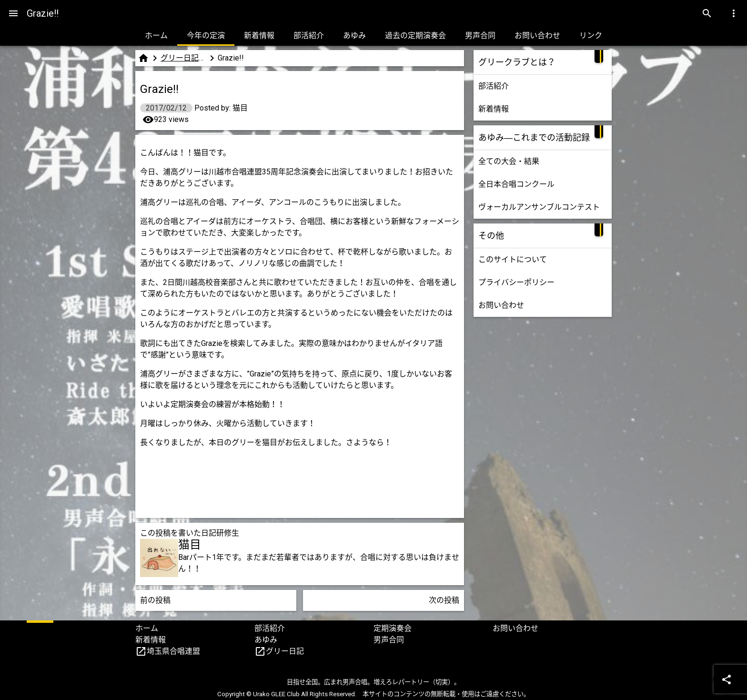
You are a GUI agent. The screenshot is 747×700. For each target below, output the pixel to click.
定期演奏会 (393, 628)
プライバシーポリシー (516, 282)
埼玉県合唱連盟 (173, 651)
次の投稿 (444, 600)
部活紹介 (309, 36)
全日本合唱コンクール (516, 184)
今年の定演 (206, 36)
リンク (591, 36)
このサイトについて (513, 259)
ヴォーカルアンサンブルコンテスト (539, 207)
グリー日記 (285, 651)
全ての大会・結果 (509, 161)
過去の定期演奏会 (415, 36)
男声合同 (480, 36)
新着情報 (259, 36)
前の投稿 (155, 600)
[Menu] (13, 13)
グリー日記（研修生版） (183, 58)
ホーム (156, 36)
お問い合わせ (537, 36)
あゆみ (354, 36)
